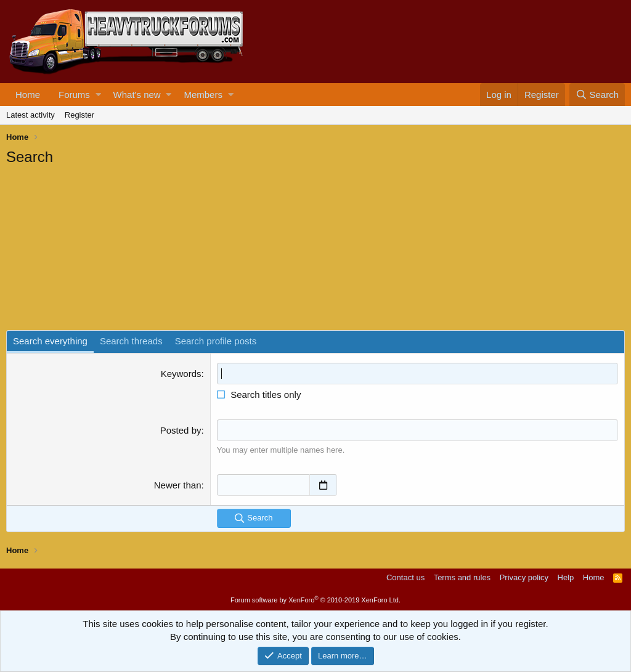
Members (203, 95)
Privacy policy (524, 577)
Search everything (50, 341)
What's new (137, 95)
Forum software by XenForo (315, 600)
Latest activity (31, 115)
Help (566, 577)
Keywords (181, 374)
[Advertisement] (99, 250)
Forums (74, 95)
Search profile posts (216, 341)
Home (28, 95)
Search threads (131, 341)
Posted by (181, 430)
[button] (98, 95)
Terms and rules (462, 577)
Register (79, 115)
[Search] (597, 95)
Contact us (405, 577)
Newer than (178, 485)
